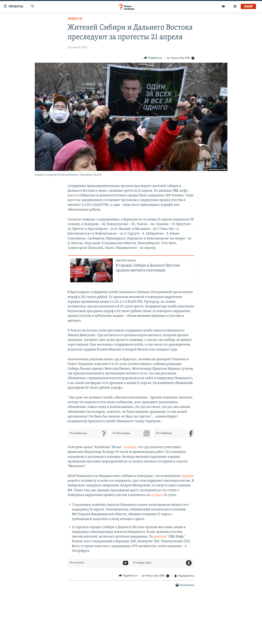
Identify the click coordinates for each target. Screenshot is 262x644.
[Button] (153, 58)
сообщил (129, 447)
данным (160, 537)
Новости (75, 19)
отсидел (157, 495)
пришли (188, 476)
